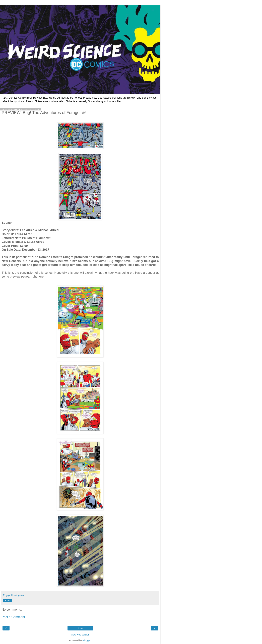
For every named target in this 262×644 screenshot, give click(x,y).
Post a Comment (13, 617)
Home (80, 628)
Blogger (87, 640)
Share (7, 601)
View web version (80, 635)
